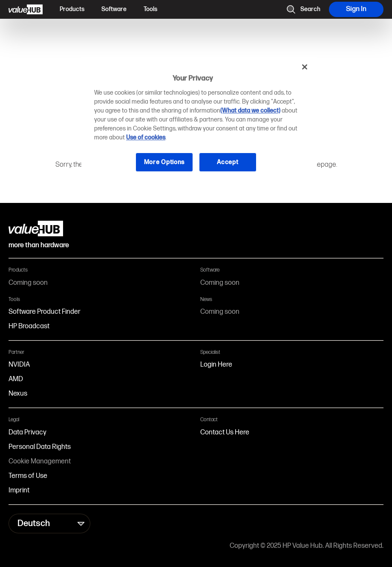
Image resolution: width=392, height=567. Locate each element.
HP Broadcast (29, 326)
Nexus (18, 394)
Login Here (216, 365)
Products (72, 9)
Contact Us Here (225, 432)
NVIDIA (19, 365)
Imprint (19, 490)
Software (114, 9)
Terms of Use (28, 476)
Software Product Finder (45, 312)
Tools (150, 9)
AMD (16, 379)
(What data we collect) (250, 111)
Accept (228, 162)
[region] (199, 121)
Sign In (356, 9)
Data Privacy (27, 432)
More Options (164, 162)
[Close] (305, 67)
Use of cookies (146, 137)
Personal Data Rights (40, 447)
